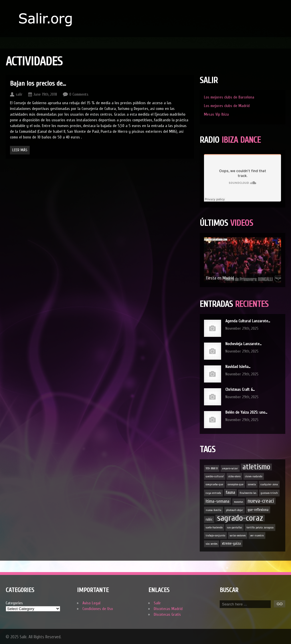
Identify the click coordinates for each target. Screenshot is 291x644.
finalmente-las (248, 493)
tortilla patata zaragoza (260, 528)
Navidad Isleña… (238, 367)
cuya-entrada (213, 493)
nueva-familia (214, 510)
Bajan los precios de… (38, 83)
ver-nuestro (257, 536)
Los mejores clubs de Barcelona (229, 97)
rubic (209, 519)
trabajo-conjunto (215, 536)
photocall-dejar (235, 510)
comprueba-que (214, 484)
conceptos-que (236, 484)
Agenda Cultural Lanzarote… (248, 321)
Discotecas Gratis (167, 614)
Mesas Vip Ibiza (216, 114)
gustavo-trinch (269, 493)
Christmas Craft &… (240, 390)
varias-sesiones (238, 536)
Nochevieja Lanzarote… (243, 344)
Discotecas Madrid (168, 609)
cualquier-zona (269, 484)
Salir (157, 603)
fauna (230, 492)
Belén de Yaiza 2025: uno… (246, 412)
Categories (14, 603)
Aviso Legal (91, 603)
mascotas (239, 502)
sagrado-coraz (240, 518)
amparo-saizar (230, 468)
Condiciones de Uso (98, 609)
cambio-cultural (215, 476)
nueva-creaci (261, 501)
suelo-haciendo (214, 528)
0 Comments (79, 94)
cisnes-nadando (254, 476)
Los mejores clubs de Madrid (227, 106)
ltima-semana (218, 501)
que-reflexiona (258, 510)
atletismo (256, 467)
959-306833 (212, 468)
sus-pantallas (235, 528)
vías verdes (212, 544)
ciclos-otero (234, 476)
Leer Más (20, 150)
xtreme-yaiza (231, 543)
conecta (252, 484)
